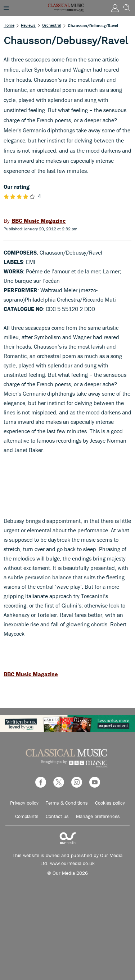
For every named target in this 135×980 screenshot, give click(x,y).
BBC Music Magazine (31, 674)
